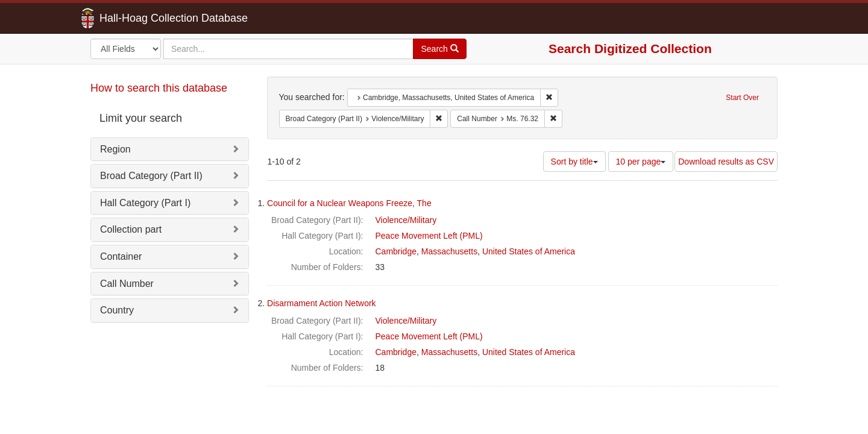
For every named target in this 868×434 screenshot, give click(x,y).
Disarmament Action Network (322, 303)
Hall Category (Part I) (145, 203)
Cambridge (396, 251)
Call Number (127, 284)
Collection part (131, 229)
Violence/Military (406, 220)
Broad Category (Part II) (151, 176)
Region (115, 149)
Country (117, 310)
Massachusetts (449, 251)
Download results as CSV (726, 162)
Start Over (742, 98)
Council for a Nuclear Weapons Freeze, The (349, 203)
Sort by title (574, 162)
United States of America (529, 251)
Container (121, 256)
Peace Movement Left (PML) (429, 236)
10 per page (641, 162)
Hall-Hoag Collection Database (136, 18)
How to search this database (159, 88)
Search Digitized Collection (630, 49)
